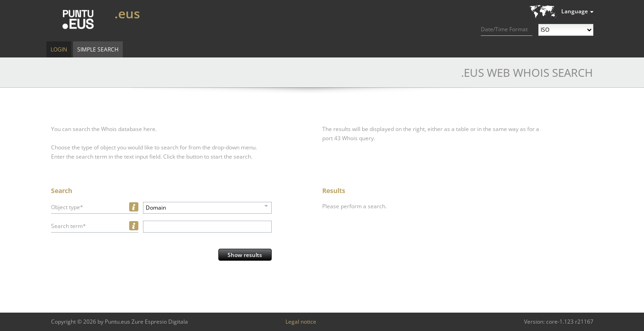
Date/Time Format (504, 29)
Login (59, 49)
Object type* (67, 207)
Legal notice (301, 322)
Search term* (68, 226)
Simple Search (98, 49)
